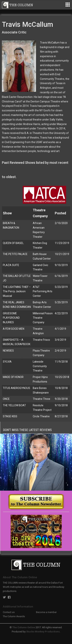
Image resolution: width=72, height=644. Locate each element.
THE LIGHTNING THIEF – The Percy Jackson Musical (17, 292)
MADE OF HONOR (13, 377)
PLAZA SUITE (11, 265)
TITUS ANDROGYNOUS (16, 388)
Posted (60, 213)
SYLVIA (7, 362)
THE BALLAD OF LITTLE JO (17, 278)
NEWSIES (8, 351)
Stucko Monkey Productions (43, 632)
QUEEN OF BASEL (13, 243)
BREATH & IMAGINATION (11, 225)
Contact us (9, 612)
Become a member (46, 612)
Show (7, 213)
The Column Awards (14, 616)
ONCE (6, 399)
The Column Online (24, 627)
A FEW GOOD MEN (14, 329)
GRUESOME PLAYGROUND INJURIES (11, 318)
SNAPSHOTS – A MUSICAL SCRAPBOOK (17, 342)
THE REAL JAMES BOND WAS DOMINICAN (17, 305)
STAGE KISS (10, 416)
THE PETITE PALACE (15, 254)
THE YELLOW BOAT (14, 405)
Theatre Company (40, 213)
